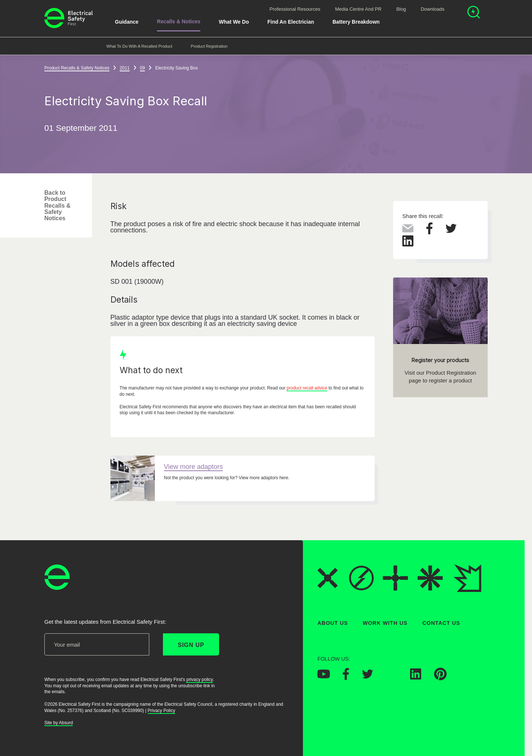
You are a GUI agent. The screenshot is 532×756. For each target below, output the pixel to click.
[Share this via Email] (408, 230)
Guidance (127, 22)
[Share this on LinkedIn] (408, 245)
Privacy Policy (162, 710)
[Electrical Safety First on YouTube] (324, 676)
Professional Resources (295, 9)
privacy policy (199, 679)
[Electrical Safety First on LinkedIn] (416, 677)
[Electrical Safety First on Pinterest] (440, 678)
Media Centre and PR (358, 9)
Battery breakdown (356, 22)
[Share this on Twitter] (451, 231)
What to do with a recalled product (139, 46)
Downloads (433, 9)
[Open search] (474, 13)
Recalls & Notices (179, 21)
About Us (333, 623)
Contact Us (441, 623)
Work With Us (385, 623)
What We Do (234, 22)
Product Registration (209, 46)
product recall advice (307, 388)
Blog (401, 9)
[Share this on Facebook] (429, 232)
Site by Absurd (59, 723)
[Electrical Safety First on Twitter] (368, 676)
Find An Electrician (291, 22)
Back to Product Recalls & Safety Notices (57, 205)
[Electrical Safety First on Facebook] (346, 678)
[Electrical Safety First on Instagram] (392, 677)
